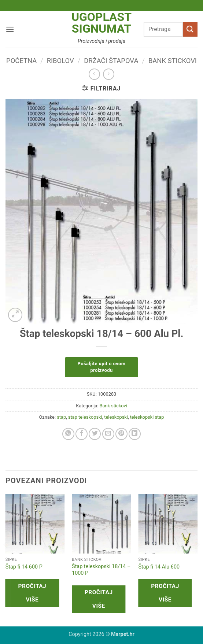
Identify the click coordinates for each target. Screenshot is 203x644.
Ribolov (60, 61)
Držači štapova (111, 61)
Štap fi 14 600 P (24, 567)
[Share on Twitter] (95, 434)
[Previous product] (109, 74)
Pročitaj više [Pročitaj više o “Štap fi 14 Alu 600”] (165, 593)
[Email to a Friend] (108, 434)
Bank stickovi (173, 61)
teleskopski (116, 417)
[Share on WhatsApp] (68, 434)
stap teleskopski (85, 417)
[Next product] (94, 74)
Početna (21, 61)
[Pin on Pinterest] (121, 434)
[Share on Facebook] (82, 434)
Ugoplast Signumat (101, 23)
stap (61, 417)
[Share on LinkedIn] (135, 434)
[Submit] (190, 29)
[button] (10, 29)
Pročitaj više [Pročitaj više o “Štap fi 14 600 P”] (32, 593)
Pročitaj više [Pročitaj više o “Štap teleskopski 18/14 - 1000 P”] (99, 599)
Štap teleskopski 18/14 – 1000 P (101, 570)
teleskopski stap (147, 417)
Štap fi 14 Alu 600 (159, 567)
